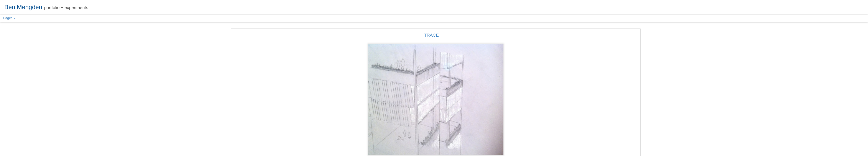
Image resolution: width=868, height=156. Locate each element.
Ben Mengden (453, 120)
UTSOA (455, 125)
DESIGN (428, 125)
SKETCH (442, 125)
